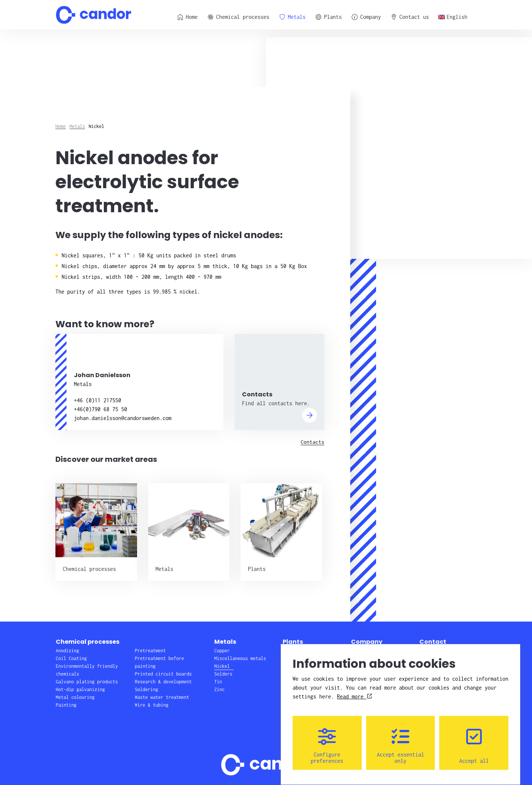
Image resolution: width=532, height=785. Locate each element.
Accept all (474, 739)
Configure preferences (327, 739)
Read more (354, 690)
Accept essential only (400, 739)
